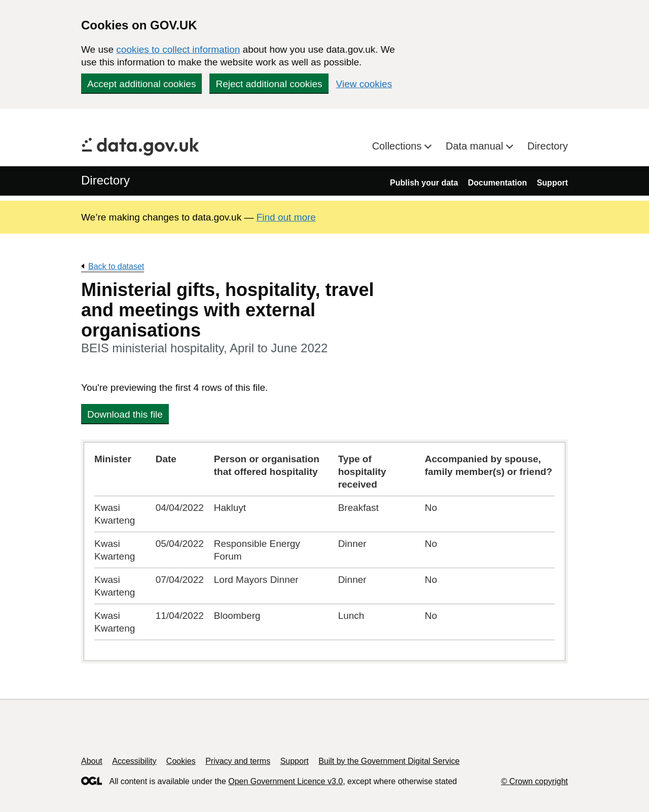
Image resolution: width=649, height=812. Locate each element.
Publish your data (424, 183)
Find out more (286, 217)
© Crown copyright (534, 781)
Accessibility (134, 761)
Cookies (181, 761)
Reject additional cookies (269, 84)
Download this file (125, 414)
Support (552, 183)
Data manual (476, 146)
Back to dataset (116, 266)
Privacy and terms (238, 761)
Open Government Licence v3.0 (285, 781)
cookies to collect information (178, 49)
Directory (548, 146)
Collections (398, 146)
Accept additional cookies (141, 84)
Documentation (497, 183)
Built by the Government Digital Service (389, 761)
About (92, 761)
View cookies (364, 84)
